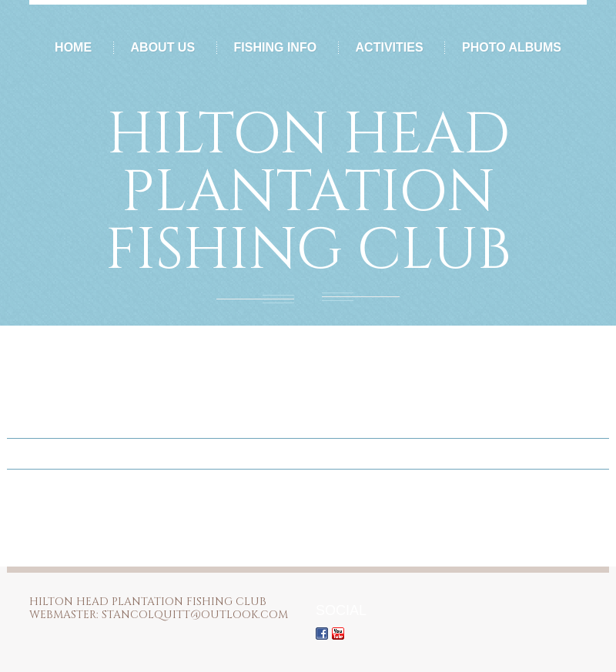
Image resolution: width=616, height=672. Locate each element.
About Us (163, 47)
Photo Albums (512, 47)
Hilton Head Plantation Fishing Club (308, 193)
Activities (390, 47)
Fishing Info (276, 47)
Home (73, 47)
